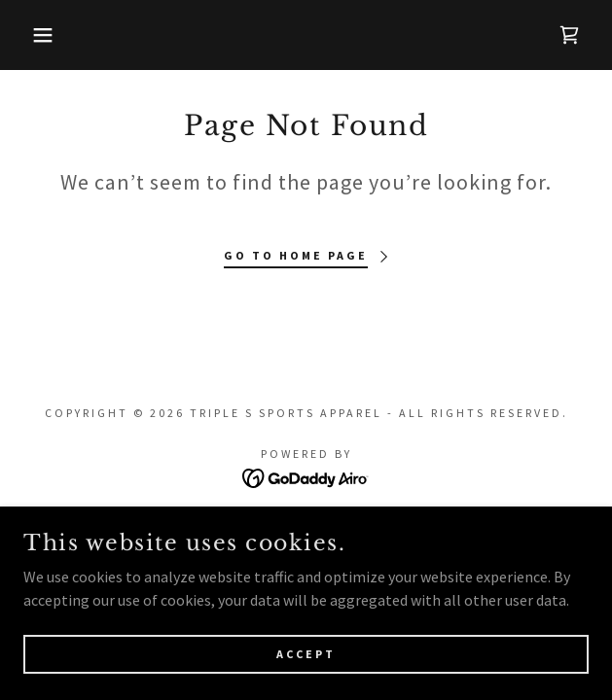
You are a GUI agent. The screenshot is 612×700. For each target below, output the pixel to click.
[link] (569, 35)
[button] (41, 35)
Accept (306, 654)
